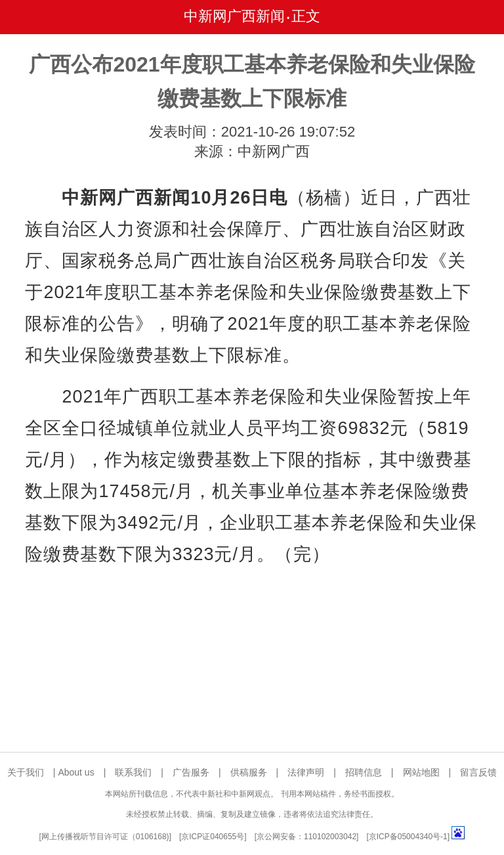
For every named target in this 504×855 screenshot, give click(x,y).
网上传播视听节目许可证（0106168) (105, 837)
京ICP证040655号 (213, 837)
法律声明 (306, 772)
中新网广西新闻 (234, 16)
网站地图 (421, 772)
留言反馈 (478, 772)
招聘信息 (364, 772)
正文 (306, 16)
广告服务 (191, 772)
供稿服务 (249, 772)
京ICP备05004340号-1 (408, 837)
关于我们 (26, 772)
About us (76, 772)
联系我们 (133, 772)
